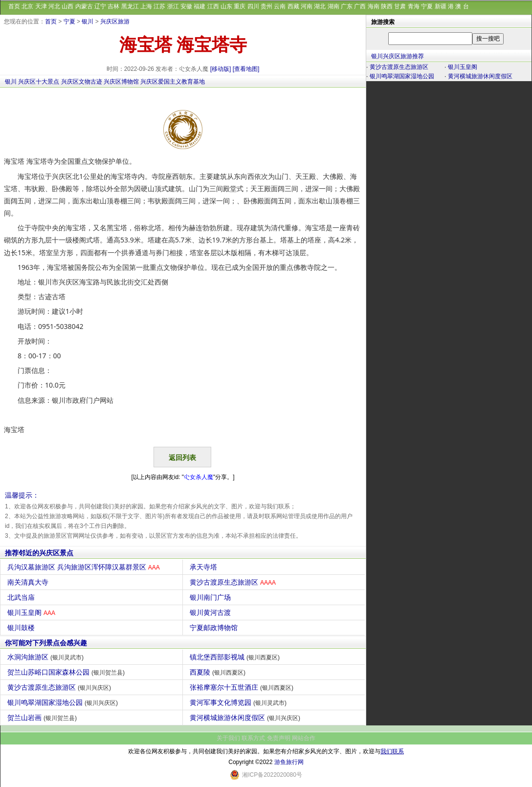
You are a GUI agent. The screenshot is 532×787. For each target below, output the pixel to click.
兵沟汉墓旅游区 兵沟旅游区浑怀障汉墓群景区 (85, 567)
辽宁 (100, 6)
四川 (253, 6)
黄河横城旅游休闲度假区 (246, 718)
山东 (226, 6)
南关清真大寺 (29, 582)
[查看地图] (246, 69)
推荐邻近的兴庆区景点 (39, 553)
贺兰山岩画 (43, 718)
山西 (67, 6)
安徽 (186, 6)
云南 (280, 6)
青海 (414, 6)
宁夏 (427, 6)
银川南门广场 (211, 597)
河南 (307, 6)
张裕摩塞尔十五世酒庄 (243, 687)
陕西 (387, 6)
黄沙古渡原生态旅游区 (234, 582)
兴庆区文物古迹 (82, 82)
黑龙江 (130, 6)
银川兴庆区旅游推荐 (398, 56)
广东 (347, 6)
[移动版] (221, 69)
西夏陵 (219, 672)
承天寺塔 (205, 567)
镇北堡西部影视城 (236, 657)
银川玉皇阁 (33, 612)
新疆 (441, 6)
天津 (41, 6)
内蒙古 (84, 6)
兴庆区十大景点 (39, 82)
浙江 (173, 6)
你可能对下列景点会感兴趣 (46, 643)
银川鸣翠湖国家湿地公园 (64, 702)
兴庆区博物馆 (121, 82)
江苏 (159, 6)
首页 (14, 6)
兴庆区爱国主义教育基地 (173, 82)
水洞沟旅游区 (47, 657)
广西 (360, 6)
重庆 (240, 6)
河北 (54, 6)
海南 (374, 6)
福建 (199, 6)
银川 (88, 22)
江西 (213, 6)
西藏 (293, 6)
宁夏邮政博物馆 (215, 628)
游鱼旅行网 (289, 762)
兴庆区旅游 (115, 22)
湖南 (333, 6)
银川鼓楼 (22, 628)
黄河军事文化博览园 (239, 702)
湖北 (320, 6)
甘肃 (400, 6)
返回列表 (182, 458)
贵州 (266, 6)
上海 (146, 6)
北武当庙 (22, 597)
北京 (27, 6)
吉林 (113, 6)
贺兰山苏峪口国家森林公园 (67, 672)
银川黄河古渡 (211, 612)
